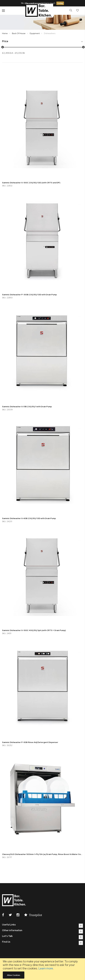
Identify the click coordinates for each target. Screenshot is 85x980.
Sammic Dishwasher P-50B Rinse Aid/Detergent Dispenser (30, 742)
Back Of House (19, 33)
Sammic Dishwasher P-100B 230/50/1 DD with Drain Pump (29, 295)
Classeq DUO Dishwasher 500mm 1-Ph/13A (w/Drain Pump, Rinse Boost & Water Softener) (42, 854)
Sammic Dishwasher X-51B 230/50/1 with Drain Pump (27, 407)
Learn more (46, 968)
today (60, 3)
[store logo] (39, 11)
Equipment (35, 33)
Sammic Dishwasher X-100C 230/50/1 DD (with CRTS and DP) (31, 183)
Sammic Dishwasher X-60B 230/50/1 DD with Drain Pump (29, 518)
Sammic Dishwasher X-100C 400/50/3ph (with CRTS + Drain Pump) (34, 630)
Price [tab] (5, 41)
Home (5, 33)
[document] (42, 969)
